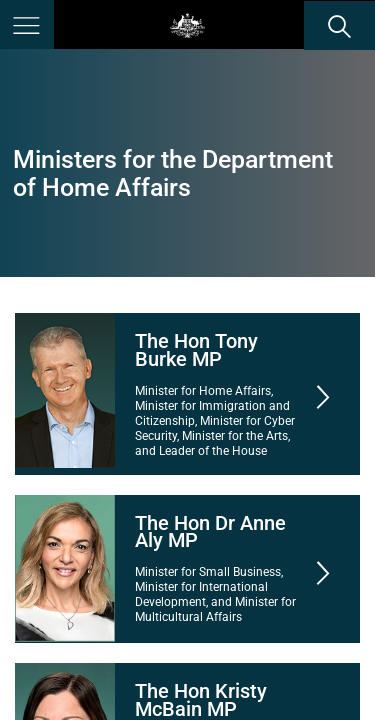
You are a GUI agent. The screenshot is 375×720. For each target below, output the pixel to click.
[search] (340, 25)
